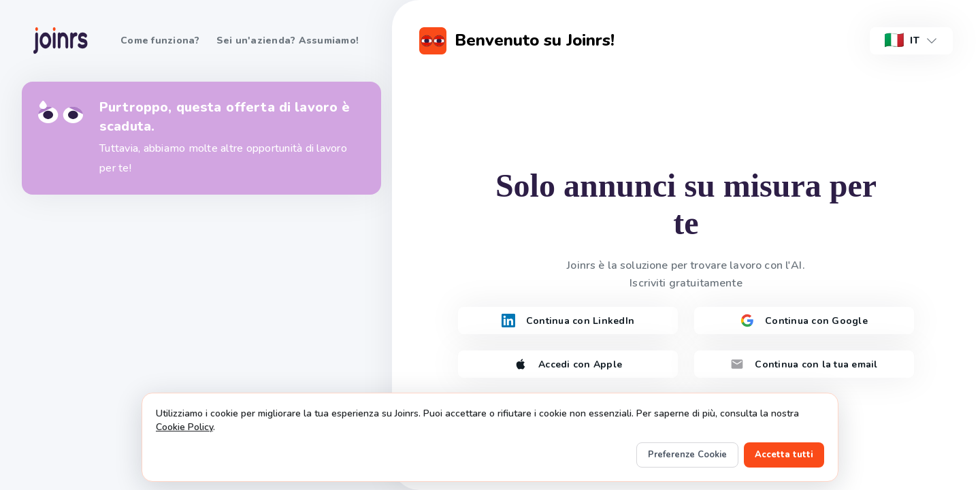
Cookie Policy (184, 427)
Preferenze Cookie (687, 455)
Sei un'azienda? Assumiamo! (288, 40)
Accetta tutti (784, 455)
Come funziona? (160, 40)
